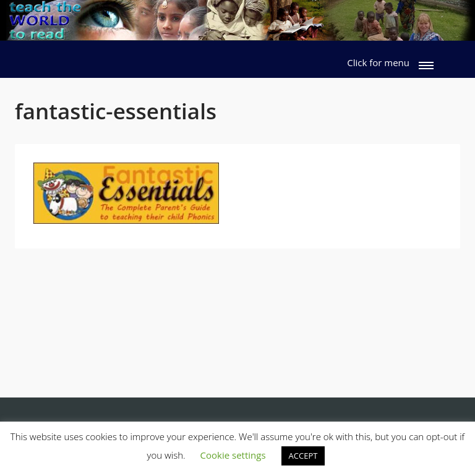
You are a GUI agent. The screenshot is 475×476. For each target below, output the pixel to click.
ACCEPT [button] (303, 456)
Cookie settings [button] (233, 455)
